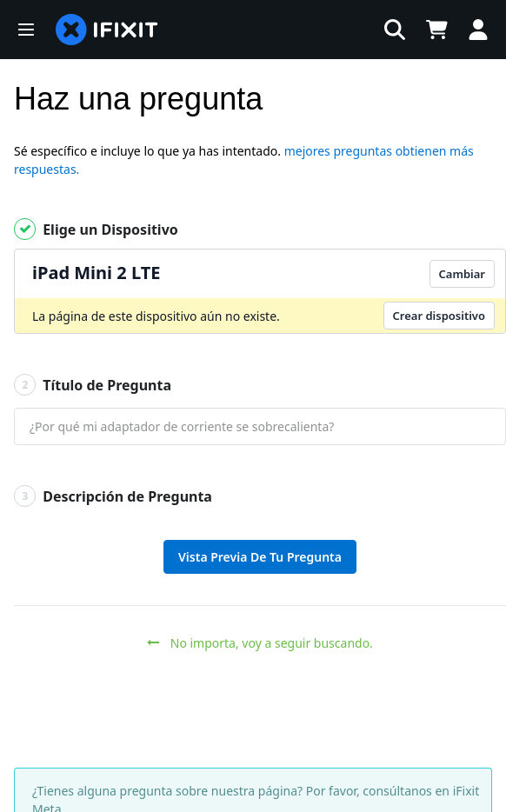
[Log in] (478, 30)
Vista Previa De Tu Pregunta (260, 557)
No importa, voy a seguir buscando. (260, 643)
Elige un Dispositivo (96, 229)
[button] (26, 30)
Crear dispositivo (439, 316)
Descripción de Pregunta (113, 496)
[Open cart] (436, 30)
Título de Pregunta (93, 385)
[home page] (107, 30)
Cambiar (462, 274)
